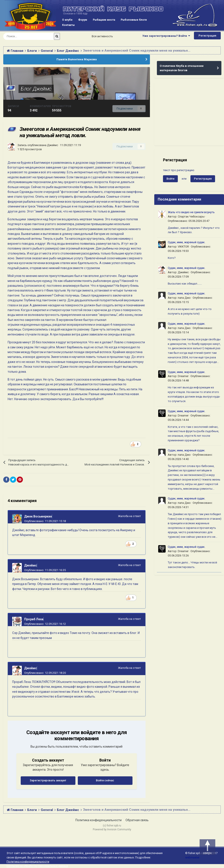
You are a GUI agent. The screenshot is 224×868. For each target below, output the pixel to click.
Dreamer (183, 376)
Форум (83, 20)
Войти (170, 179)
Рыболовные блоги (134, 20)
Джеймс (53, 145)
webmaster (192, 857)
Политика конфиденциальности (98, 820)
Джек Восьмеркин (38, 516)
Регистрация (207, 36)
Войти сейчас (105, 780)
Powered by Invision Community (112, 829)
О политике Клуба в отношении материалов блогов (182, 68)
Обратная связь (137, 820)
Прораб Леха (34, 619)
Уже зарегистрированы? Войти (166, 36)
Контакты (68, 25)
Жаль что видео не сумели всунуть (191, 212)
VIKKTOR (183, 247)
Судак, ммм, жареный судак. (187, 242)
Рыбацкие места (104, 20)
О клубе (67, 20)
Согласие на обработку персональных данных (37, 866)
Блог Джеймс (36, 89)
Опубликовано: (45, 521)
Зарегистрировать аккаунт (48, 780)
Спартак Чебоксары (191, 217)
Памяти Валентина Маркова (77, 59)
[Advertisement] (189, 114)
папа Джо (184, 298)
